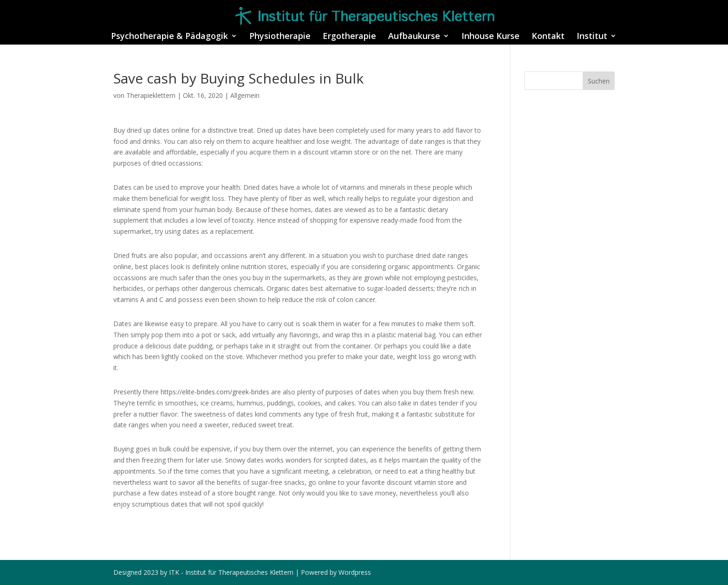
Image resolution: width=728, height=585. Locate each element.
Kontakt (548, 37)
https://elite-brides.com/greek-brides (215, 392)
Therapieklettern (151, 95)
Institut (592, 37)
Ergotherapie (349, 37)
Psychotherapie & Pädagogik (169, 37)
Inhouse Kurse (491, 37)
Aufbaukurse (414, 37)
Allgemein (245, 95)
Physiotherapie (280, 37)
